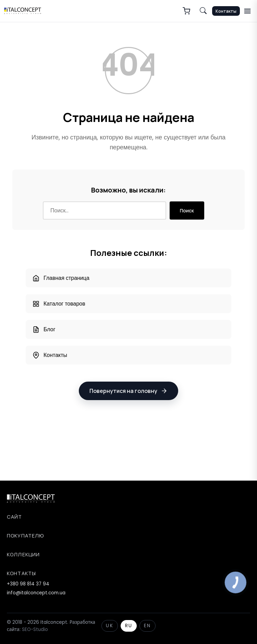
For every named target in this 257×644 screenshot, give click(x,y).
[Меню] (247, 11)
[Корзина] (186, 11)
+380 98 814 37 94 (28, 584)
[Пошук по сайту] (203, 11)
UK (109, 626)
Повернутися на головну (128, 391)
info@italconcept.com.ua (36, 593)
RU (129, 626)
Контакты (226, 11)
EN (147, 626)
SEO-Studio (35, 629)
